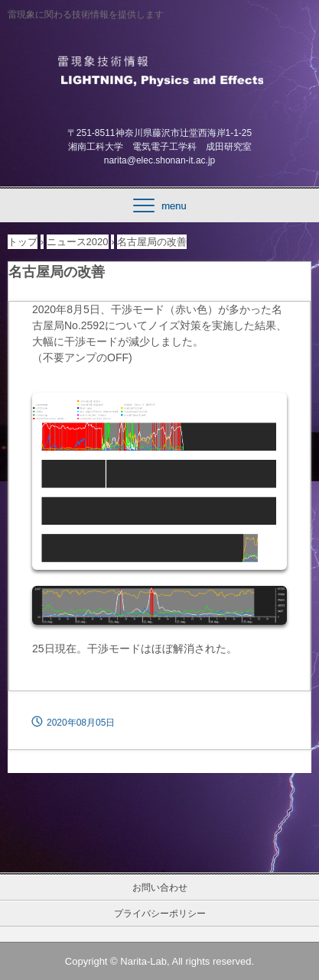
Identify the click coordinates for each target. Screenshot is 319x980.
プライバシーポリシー (160, 914)
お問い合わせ (160, 888)
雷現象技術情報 (159, 70)
